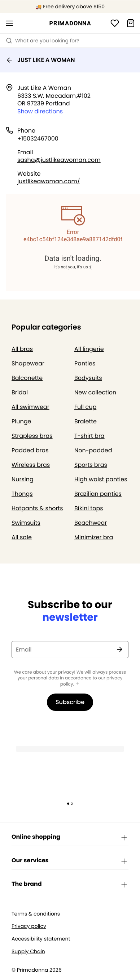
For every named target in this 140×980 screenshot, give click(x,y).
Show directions (40, 111)
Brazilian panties (98, 494)
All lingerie (89, 349)
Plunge (21, 421)
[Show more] (78, 684)
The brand (70, 884)
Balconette (27, 378)
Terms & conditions (36, 914)
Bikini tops (89, 508)
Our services (70, 861)
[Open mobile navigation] (9, 23)
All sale (22, 537)
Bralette (86, 421)
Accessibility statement (41, 939)
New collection (95, 392)
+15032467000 (38, 139)
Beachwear (91, 523)
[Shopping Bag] (131, 23)
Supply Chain (28, 952)
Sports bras (91, 465)
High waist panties (101, 479)
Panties (85, 363)
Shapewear (28, 363)
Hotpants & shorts (37, 508)
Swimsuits (26, 523)
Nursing (23, 479)
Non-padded (93, 450)
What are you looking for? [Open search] (43, 41)
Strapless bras (32, 436)
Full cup (85, 407)
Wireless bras (31, 465)
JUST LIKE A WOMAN (40, 60)
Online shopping (70, 837)
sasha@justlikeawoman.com (59, 160)
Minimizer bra (94, 537)
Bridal (20, 392)
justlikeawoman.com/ (49, 181)
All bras (22, 349)
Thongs (22, 494)
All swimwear (30, 407)
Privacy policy (29, 926)
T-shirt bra (89, 436)
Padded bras (30, 450)
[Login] (115, 23)
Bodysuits (88, 378)
